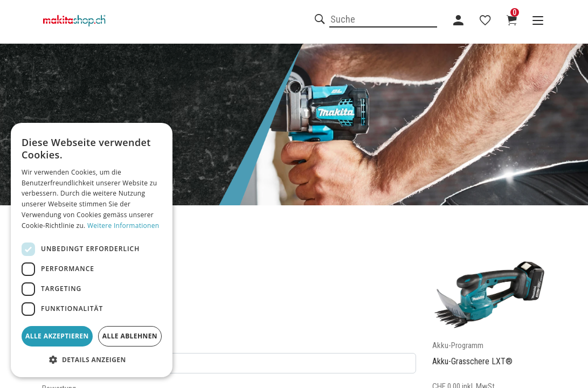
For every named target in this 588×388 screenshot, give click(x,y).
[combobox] (383, 20)
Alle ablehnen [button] (130, 336)
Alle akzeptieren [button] (57, 336)
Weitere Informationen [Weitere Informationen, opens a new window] (123, 226)
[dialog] (92, 250)
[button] (92, 360)
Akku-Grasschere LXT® (472, 361)
